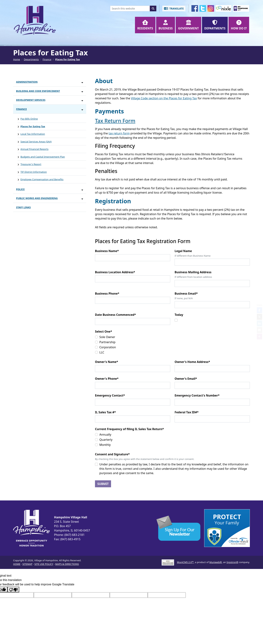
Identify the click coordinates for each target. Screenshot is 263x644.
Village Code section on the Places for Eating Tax (164, 98)
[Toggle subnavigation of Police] (82, 190)
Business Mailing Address (193, 272)
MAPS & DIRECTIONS (67, 564)
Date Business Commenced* (115, 315)
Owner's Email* (186, 379)
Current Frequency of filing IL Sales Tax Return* (129, 429)
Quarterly (106, 440)
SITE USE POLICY (44, 564)
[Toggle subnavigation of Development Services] (82, 101)
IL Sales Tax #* (105, 412)
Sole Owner (107, 337)
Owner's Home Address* (192, 362)
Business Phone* (107, 294)
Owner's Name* (106, 362)
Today (179, 315)
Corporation (108, 347)
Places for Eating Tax (67, 59)
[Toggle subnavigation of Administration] (82, 82)
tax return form (119, 133)
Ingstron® (232, 562)
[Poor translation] (13, 589)
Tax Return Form (115, 121)
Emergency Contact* (110, 395)
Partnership (107, 342)
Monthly (105, 445)
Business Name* (107, 251)
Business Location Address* (115, 272)
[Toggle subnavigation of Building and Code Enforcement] (82, 92)
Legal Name (183, 251)
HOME (17, 564)
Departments (31, 59)
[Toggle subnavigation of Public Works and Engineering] (82, 199)
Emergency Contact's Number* (197, 395)
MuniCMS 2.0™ (185, 562)
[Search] (153, 8)
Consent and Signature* (112, 454)
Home (17, 59)
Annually (105, 435)
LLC (102, 352)
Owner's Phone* (107, 379)
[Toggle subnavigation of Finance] (82, 110)
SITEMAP (27, 564)
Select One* (103, 331)
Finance (47, 59)
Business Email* (186, 294)
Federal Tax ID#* (187, 412)
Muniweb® (216, 562)
